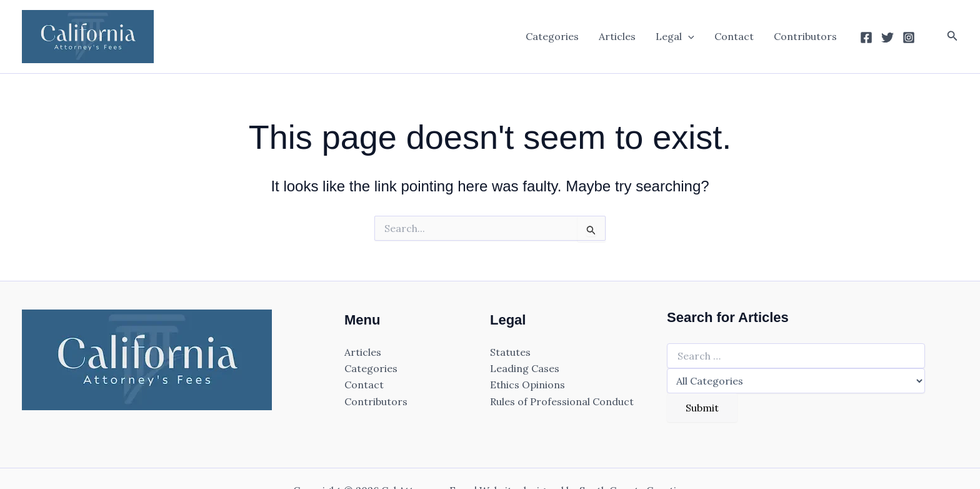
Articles (617, 36)
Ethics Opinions (527, 385)
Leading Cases (525, 368)
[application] (688, 36)
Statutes (510, 352)
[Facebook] (866, 38)
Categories (552, 36)
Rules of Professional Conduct (562, 401)
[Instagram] (909, 38)
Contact (734, 36)
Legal (675, 36)
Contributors (805, 36)
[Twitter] (887, 38)
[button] (952, 36)
